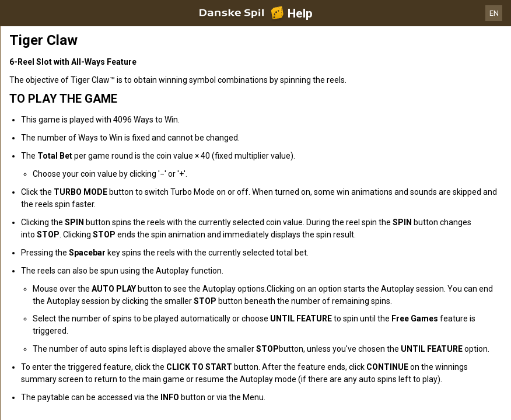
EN (494, 13)
